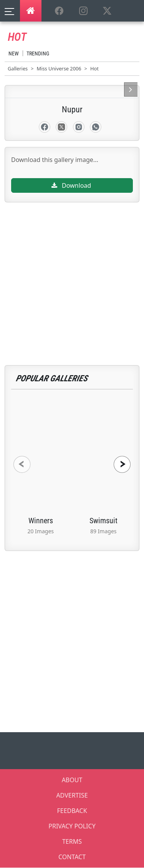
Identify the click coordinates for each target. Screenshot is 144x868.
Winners (41, 521)
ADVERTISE (72, 795)
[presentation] (22, 464)
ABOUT (72, 780)
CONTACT (72, 857)
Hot (94, 68)
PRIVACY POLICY (72, 826)
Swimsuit (103, 521)
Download (71, 185)
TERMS (72, 841)
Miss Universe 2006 (59, 68)
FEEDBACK (72, 811)
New (14, 53)
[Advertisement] (72, 275)
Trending (38, 53)
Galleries (18, 68)
